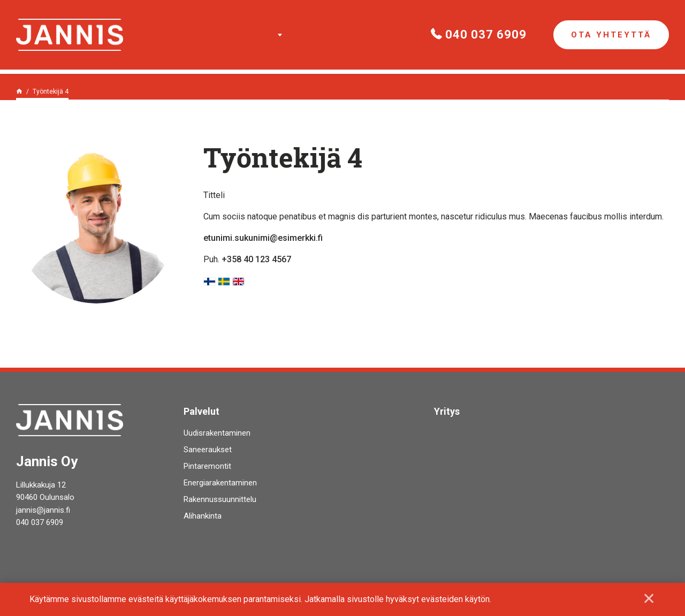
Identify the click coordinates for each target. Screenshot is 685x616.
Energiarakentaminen (220, 483)
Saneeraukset (208, 450)
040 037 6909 (479, 35)
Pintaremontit (207, 466)
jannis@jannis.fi (43, 510)
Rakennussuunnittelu (220, 499)
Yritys (447, 411)
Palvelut (277, 35)
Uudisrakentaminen (217, 433)
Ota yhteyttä (611, 35)
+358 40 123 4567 (256, 259)
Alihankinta (203, 516)
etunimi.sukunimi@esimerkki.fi (263, 238)
